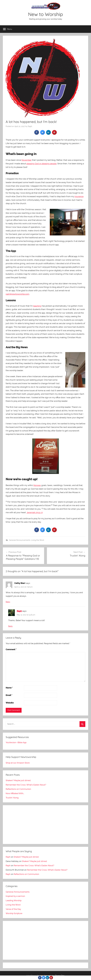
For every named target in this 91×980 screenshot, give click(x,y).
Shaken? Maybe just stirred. (18, 780)
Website (10, 703)
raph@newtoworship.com (17, 294)
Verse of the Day (13, 909)
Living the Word (38, 540)
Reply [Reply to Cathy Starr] (8, 602)
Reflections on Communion (18, 789)
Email (9, 695)
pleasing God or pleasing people (41, 164)
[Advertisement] (45, 825)
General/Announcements (20, 540)
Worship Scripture (14, 913)
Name (9, 688)
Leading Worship (14, 900)
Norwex (37, 485)
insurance (79, 196)
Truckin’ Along (12, 798)
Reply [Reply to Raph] (10, 626)
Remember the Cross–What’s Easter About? (26, 785)
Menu (8, 29)
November (27, 160)
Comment (11, 649)
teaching (37, 306)
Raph (30, 126)
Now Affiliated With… (15, 793)
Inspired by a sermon (15, 896)
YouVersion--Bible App (16, 742)
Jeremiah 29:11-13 (35, 512)
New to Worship (45, 14)
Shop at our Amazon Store (18, 763)
